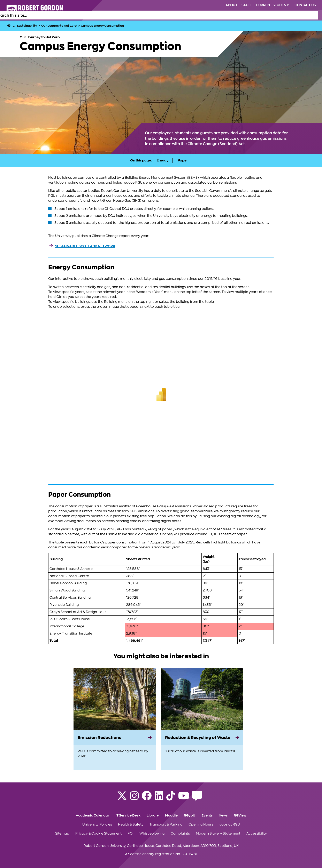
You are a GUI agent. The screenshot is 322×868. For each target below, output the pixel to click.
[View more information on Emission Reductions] (115, 699)
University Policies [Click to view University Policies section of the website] (97, 825)
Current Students (273, 5)
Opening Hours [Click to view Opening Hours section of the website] (201, 825)
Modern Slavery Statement (218, 834)
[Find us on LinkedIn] (159, 798)
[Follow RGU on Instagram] (134, 798)
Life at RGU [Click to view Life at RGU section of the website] (202, 15)
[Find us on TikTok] (171, 798)
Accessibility (257, 834)
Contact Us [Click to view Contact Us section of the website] (305, 5)
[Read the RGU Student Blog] (197, 798)
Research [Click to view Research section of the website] (262, 15)
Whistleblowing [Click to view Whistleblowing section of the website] (152, 834)
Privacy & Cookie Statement (98, 834)
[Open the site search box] (315, 15)
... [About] (14, 26)
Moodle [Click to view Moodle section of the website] (171, 815)
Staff (247, 5)
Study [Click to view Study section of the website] (184, 15)
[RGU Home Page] (9, 26)
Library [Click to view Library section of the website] (153, 815)
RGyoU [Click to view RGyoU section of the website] (190, 815)
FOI (131, 834)
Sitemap (62, 834)
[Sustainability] (27, 26)
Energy (163, 160)
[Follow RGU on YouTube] (184, 798)
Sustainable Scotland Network (85, 246)
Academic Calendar (93, 815)
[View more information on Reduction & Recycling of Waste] (202, 699)
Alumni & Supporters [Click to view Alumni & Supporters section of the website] (233, 15)
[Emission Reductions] (115, 738)
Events (207, 815)
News (223, 815)
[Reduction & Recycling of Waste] (202, 738)
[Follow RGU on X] (122, 798)
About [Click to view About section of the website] (231, 5)
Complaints (180, 834)
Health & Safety (131, 825)
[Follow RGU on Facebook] (147, 798)
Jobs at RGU (230, 825)
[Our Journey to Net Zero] (59, 26)
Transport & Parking (166, 825)
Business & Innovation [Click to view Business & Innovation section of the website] (292, 15)
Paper (183, 160)
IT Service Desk (128, 815)
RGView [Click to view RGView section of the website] (240, 815)
